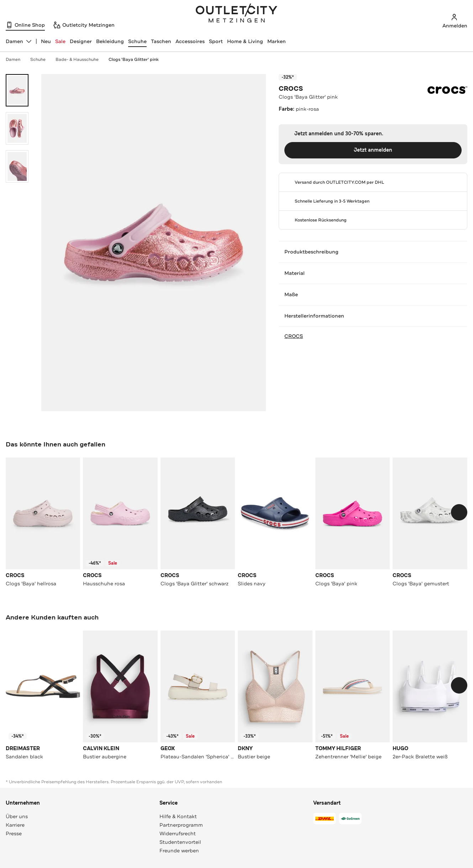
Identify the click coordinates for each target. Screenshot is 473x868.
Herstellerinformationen (373, 316)
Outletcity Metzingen (237, 14)
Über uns (17, 816)
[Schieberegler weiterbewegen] (459, 512)
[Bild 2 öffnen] (17, 128)
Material (373, 273)
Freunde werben (179, 851)
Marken (277, 41)
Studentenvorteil (180, 842)
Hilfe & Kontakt (178, 816)
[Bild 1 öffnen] (17, 90)
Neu (46, 41)
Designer (81, 41)
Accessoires (190, 41)
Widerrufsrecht (178, 833)
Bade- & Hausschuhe (81, 59)
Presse (14, 833)
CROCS (291, 89)
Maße (373, 294)
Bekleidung (110, 41)
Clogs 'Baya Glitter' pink (134, 59)
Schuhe (137, 41)
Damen (17, 59)
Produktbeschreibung (373, 252)
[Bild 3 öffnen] (17, 166)
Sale (60, 41)
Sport (216, 41)
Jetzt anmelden (373, 150)
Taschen (161, 41)
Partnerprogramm (181, 825)
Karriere (15, 825)
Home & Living (245, 41)
